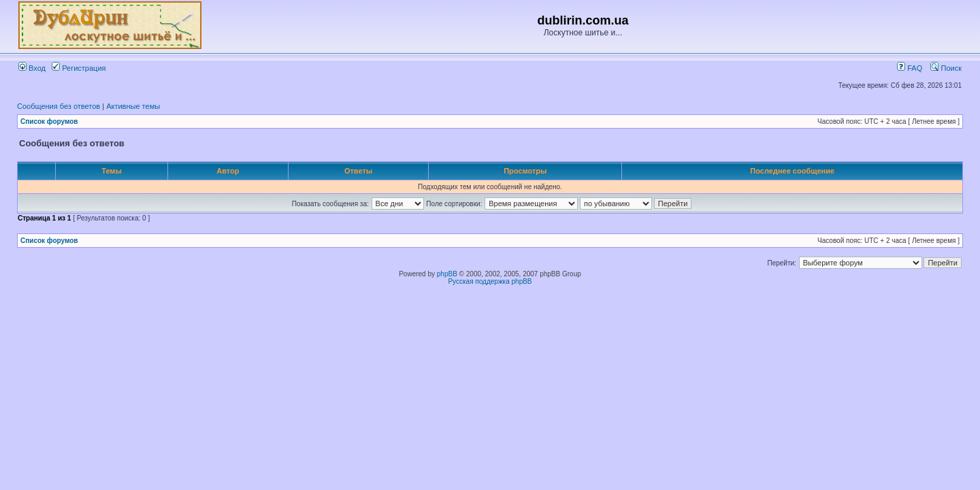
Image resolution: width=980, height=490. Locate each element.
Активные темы (133, 106)
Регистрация (79, 68)
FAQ (910, 68)
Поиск (946, 68)
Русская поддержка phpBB (490, 281)
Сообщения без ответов (59, 106)
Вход (32, 68)
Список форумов (49, 121)
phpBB (447, 274)
